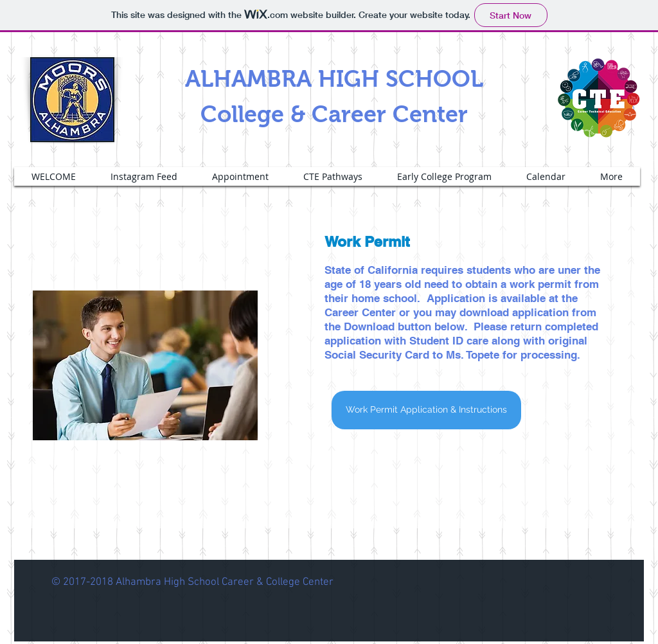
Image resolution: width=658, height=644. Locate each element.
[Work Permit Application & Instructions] (426, 410)
